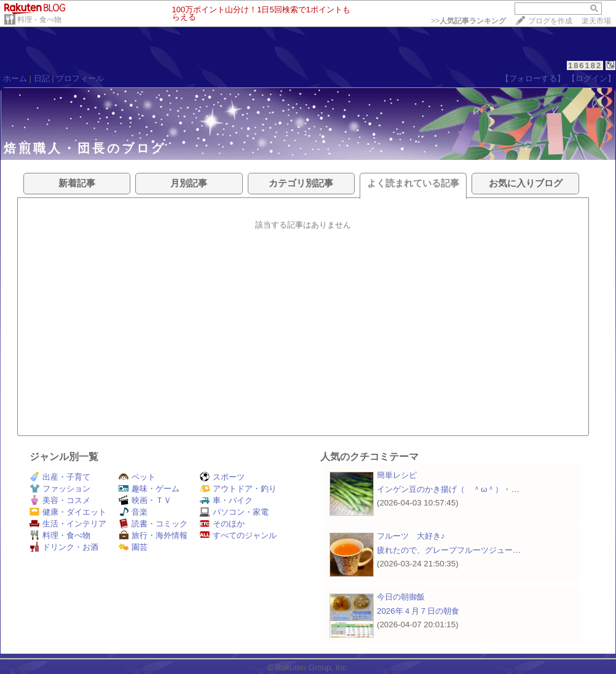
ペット (137, 477)
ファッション (60, 489)
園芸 (133, 547)
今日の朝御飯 (401, 597)
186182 (585, 65)
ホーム (15, 78)
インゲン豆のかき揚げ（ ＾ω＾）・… (448, 489)
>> (468, 21)
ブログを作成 (550, 21)
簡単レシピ (397, 475)
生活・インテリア (68, 524)
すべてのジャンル (238, 535)
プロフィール (80, 78)
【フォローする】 (533, 78)
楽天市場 (596, 21)
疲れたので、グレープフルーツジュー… (449, 550)
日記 (42, 78)
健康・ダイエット (68, 512)
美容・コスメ (60, 500)
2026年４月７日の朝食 (418, 611)
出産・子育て (60, 477)
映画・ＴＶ (145, 500)
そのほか (222, 524)
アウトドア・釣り (238, 489)
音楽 (133, 512)
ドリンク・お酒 (64, 547)
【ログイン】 (591, 78)
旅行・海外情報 (153, 535)
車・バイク (226, 500)
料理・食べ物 (39, 20)
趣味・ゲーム (149, 489)
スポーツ (222, 477)
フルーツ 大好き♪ (411, 536)
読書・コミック (153, 524)
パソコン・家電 (234, 512)
